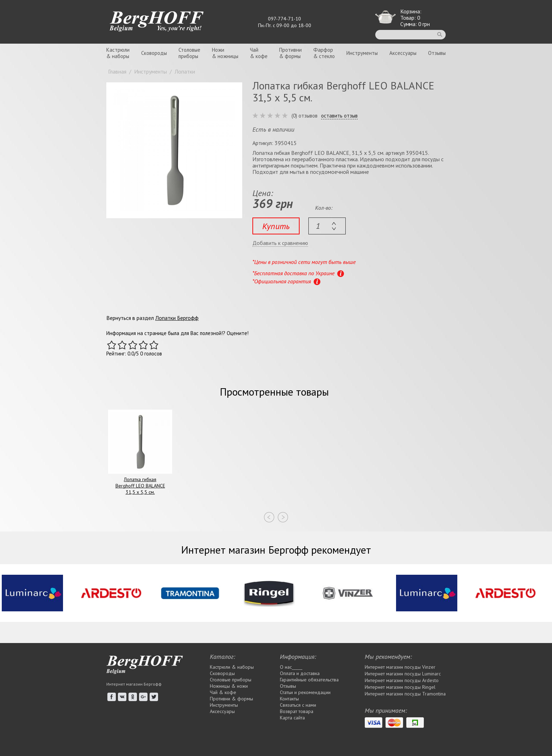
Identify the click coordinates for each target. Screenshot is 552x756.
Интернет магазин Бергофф (134, 684)
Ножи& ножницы (225, 53)
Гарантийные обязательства (309, 680)
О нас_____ (291, 667)
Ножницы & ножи (229, 686)
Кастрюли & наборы (232, 667)
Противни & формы (231, 699)
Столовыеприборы (189, 53)
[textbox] (327, 226)
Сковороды (154, 53)
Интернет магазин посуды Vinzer (400, 667)
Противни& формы (290, 53)
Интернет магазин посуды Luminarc (403, 674)
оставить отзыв (339, 116)
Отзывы (437, 53)
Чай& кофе (259, 53)
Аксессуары (403, 53)
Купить (276, 226)
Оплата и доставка (300, 673)
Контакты (289, 699)
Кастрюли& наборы (118, 53)
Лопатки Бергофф (177, 318)
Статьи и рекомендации (305, 692)
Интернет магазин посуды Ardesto (402, 680)
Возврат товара (297, 711)
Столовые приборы (231, 680)
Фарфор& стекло (324, 53)
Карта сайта (292, 718)
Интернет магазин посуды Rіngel (400, 687)
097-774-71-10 (284, 19)
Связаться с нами (298, 705)
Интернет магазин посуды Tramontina (405, 694)
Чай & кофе (223, 692)
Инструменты (362, 53)
